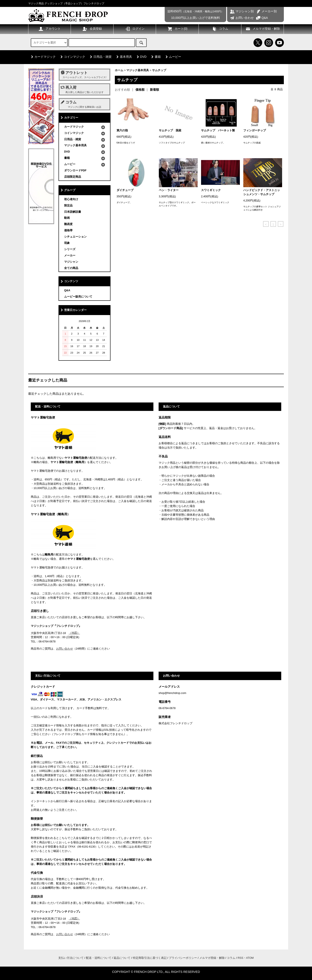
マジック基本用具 (138, 70)
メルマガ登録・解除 (263, 29)
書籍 (155, 57)
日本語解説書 (73, 212)
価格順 (140, 90)
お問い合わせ (242, 18)
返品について (122, 958)
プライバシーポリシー (183, 958)
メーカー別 (266, 11)
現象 (67, 243)
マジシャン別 (242, 11)
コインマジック (72, 57)
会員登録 (92, 29)
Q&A (262, 18)
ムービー (172, 57)
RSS (240, 958)
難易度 (68, 224)
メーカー (70, 256)
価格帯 (68, 230)
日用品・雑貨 (100, 57)
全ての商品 (71, 268)
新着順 (154, 90)
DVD (141, 57)
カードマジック (42, 57)
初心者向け (71, 199)
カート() (177, 29)
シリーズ (70, 249)
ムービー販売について (78, 297)
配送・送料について (99, 958)
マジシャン (71, 262)
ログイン (135, 29)
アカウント (49, 29)
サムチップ (159, 70)
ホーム (119, 70)
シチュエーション (75, 237)
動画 (67, 218)
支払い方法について (71, 958)
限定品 (68, 206)
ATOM (250, 958)
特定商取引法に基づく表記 (150, 958)
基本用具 (123, 57)
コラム (220, 29)
